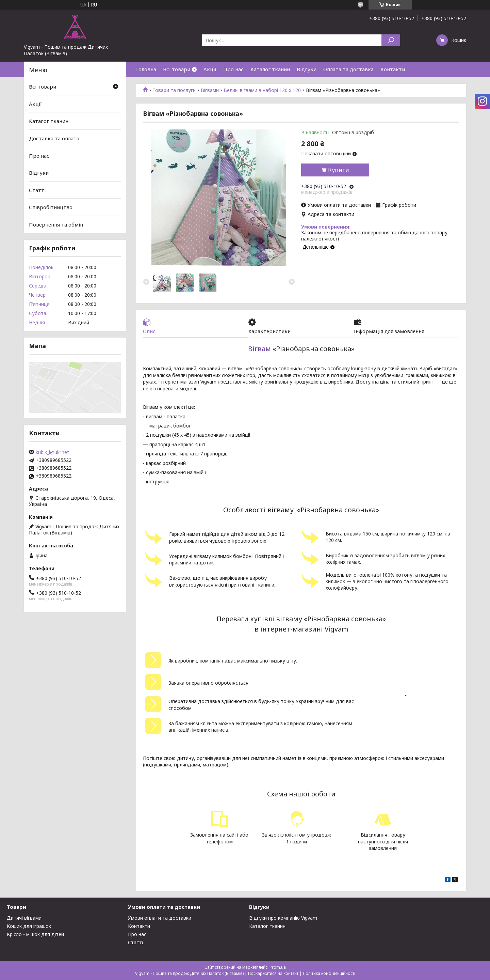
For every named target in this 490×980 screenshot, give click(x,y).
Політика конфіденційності (329, 973)
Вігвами (210, 90)
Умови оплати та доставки (160, 918)
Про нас (233, 69)
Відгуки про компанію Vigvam (283, 918)
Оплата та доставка (348, 69)
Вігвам (259, 349)
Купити (339, 170)
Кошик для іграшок (29, 926)
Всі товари (177, 69)
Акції (210, 69)
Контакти (393, 69)
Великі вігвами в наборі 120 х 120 (262, 90)
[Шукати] (391, 40)
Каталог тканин (270, 69)
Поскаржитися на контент (273, 973)
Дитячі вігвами (24, 918)
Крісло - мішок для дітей (35, 934)
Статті (37, 190)
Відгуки (307, 69)
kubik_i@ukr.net (52, 452)
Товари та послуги (174, 90)
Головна (146, 69)
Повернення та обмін (56, 224)
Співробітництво (51, 207)
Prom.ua (278, 967)
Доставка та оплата (54, 138)
